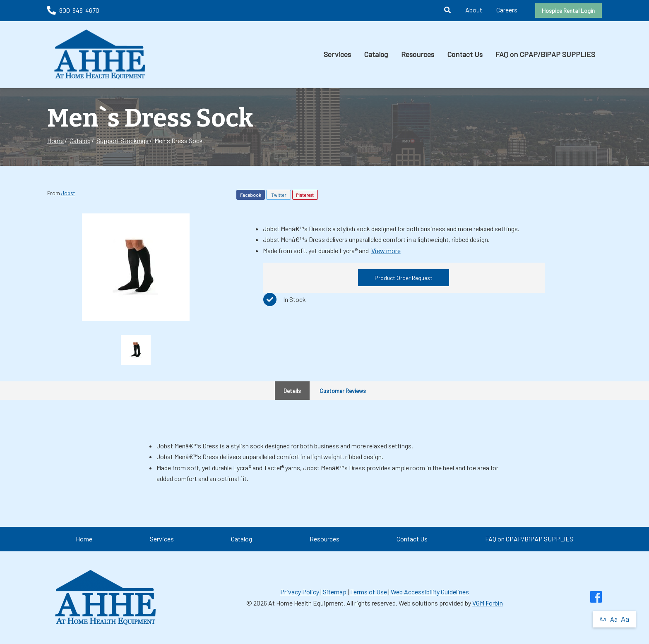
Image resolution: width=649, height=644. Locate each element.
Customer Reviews (343, 391)
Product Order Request (404, 278)
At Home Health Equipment (306, 603)
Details (292, 391)
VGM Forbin (488, 603)
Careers (507, 10)
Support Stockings (123, 140)
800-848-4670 (73, 10)
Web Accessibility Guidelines (430, 592)
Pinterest (305, 195)
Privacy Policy (300, 592)
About (474, 10)
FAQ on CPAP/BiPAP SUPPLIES (545, 54)
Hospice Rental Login (568, 11)
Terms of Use (369, 592)
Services (337, 54)
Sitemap (335, 592)
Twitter (279, 195)
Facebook (251, 195)
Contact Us (465, 54)
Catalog (376, 54)
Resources (418, 54)
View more (386, 250)
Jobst (68, 193)
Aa (603, 619)
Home (55, 140)
